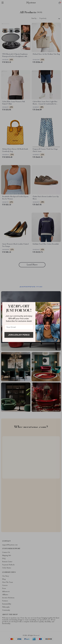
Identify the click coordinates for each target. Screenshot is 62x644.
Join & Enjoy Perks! (19, 335)
